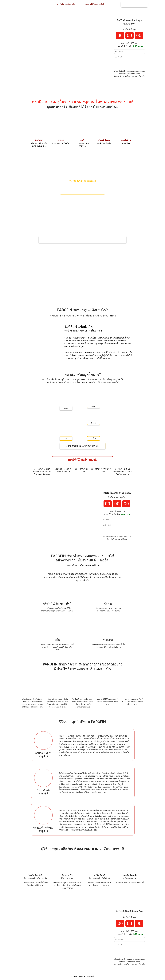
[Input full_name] (129, 52)
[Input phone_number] (129, 57)
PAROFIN (65, 310)
